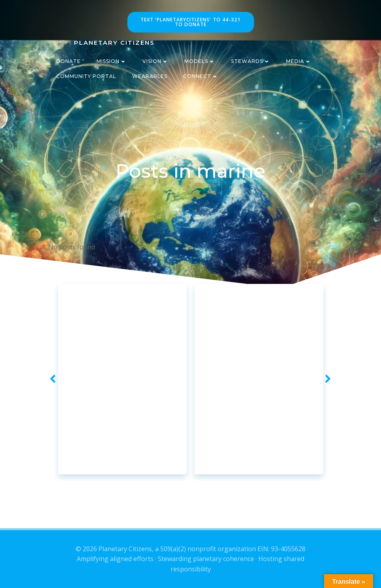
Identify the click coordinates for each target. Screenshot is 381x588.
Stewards (251, 61)
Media (299, 61)
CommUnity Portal (86, 76)
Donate (68, 61)
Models (200, 61)
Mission (112, 61)
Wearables (150, 76)
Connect (201, 76)
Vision (155, 61)
